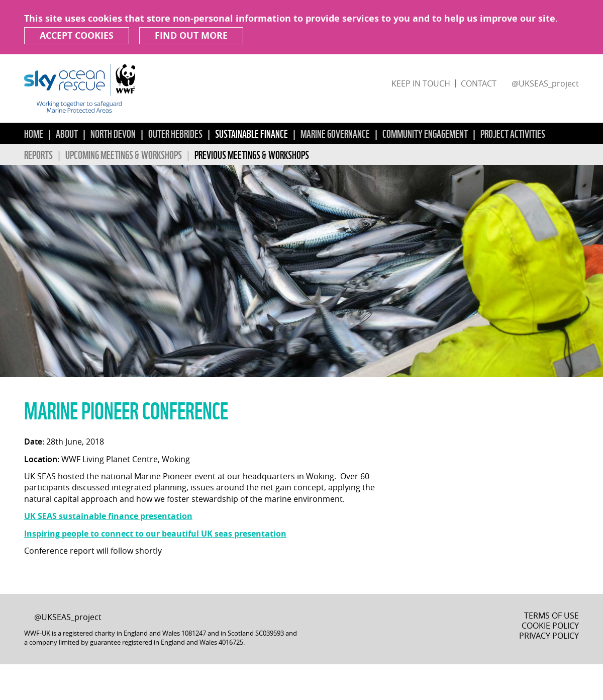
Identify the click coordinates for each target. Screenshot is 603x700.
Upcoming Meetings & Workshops (124, 154)
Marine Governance (335, 133)
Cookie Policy (550, 626)
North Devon (113, 133)
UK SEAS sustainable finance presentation (108, 516)
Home (34, 133)
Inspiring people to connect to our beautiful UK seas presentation (155, 534)
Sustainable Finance (252, 133)
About (67, 133)
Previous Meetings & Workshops (252, 154)
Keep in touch (421, 83)
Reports (38, 154)
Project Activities (513, 133)
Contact (479, 83)
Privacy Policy (549, 636)
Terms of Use (551, 616)
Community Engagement (425, 133)
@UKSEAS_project (545, 83)
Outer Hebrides (175, 133)
